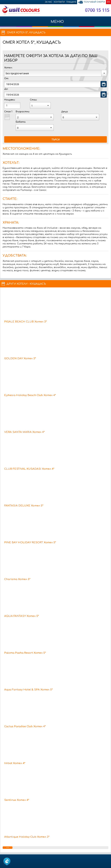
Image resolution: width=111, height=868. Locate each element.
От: (6, 78)
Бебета (21, 122)
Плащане (71, 2)
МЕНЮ (56, 23)
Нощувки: (10, 100)
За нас (49, 2)
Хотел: (8, 68)
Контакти (59, 2)
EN (108, 2)
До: (6, 89)
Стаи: (33, 100)
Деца (65, 112)
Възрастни (23, 112)
